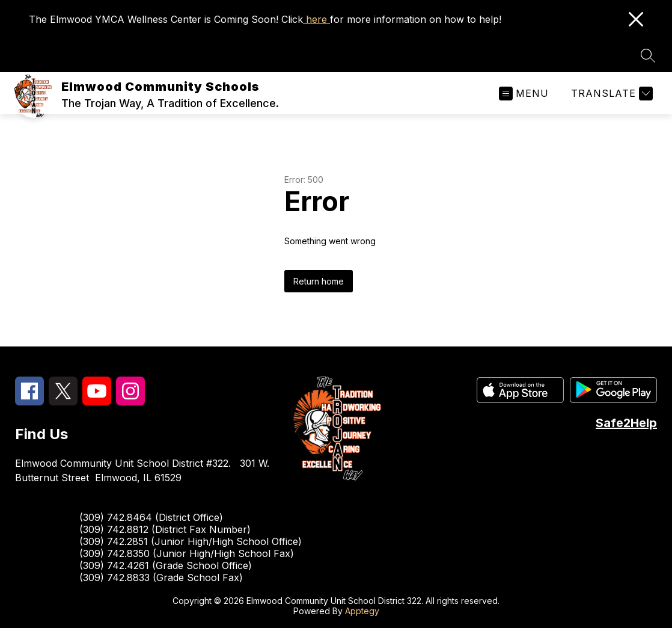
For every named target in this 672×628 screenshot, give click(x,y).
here (316, 19)
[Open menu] (524, 94)
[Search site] (648, 55)
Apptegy (362, 611)
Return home (319, 281)
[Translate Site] (610, 94)
